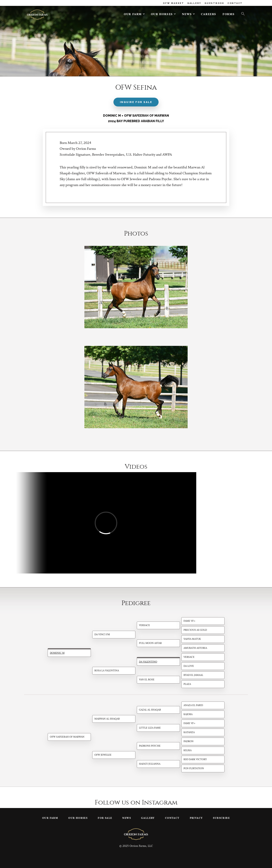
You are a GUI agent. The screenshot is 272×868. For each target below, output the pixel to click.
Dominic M (57, 653)
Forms (229, 14)
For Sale (105, 818)
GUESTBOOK (214, 3)
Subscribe (221, 818)
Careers (209, 14)
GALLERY (194, 3)
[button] (241, 14)
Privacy (196, 818)
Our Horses (162, 14)
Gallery (148, 818)
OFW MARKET (173, 3)
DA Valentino (148, 662)
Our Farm (133, 14)
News (187, 14)
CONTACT (235, 3)
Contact (172, 818)
